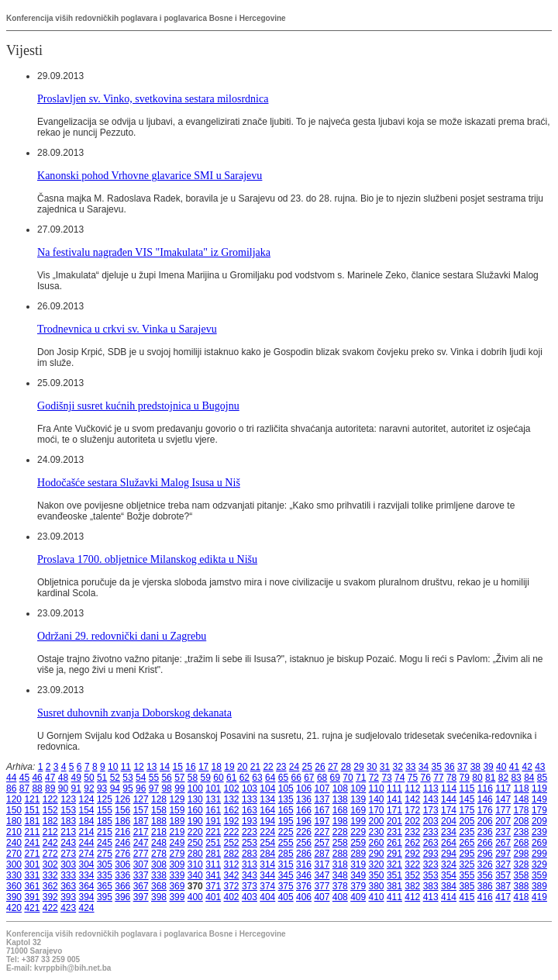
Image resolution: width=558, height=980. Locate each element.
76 (426, 778)
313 (250, 864)
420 (14, 908)
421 (32, 908)
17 (203, 767)
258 (340, 843)
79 (465, 778)
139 (358, 799)
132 (232, 799)
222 (232, 832)
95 (127, 788)
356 (485, 875)
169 (358, 810)
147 (503, 799)
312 (232, 864)
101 (213, 788)
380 (377, 886)
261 (394, 843)
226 (304, 832)
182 (50, 821)
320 (377, 864)
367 (141, 886)
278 (159, 854)
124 (87, 799)
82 (503, 778)
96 (141, 788)
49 (76, 778)
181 (32, 821)
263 (431, 843)
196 (304, 821)
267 (503, 843)
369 (177, 886)
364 (87, 886)
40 (501, 767)
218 (159, 832)
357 (503, 875)
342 (232, 875)
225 (286, 832)
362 (50, 886)
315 (286, 864)
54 (141, 778)
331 (32, 875)
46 (37, 778)
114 (449, 788)
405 (286, 897)
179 (539, 810)
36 (449, 767)
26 (320, 767)
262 (412, 843)
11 (126, 767)
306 (122, 864)
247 (141, 843)
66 (296, 778)
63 (257, 778)
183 (68, 821)
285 (286, 854)
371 (213, 886)
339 (177, 875)
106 (304, 788)
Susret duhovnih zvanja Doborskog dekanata (134, 713)
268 (522, 843)
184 (87, 821)
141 (394, 799)
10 (113, 767)
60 (218, 778)
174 (449, 810)
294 (449, 854)
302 (50, 864)
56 (166, 778)
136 (304, 799)
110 (377, 788)
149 (539, 799)
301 (32, 864)
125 (105, 799)
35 (437, 767)
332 (50, 875)
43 (540, 767)
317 (322, 864)
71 (361, 778)
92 (89, 788)
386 (485, 886)
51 (102, 778)
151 (32, 810)
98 (166, 788)
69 (335, 778)
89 (50, 788)
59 (206, 778)
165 (286, 810)
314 (267, 864)
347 (322, 875)
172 (412, 810)
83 (516, 778)
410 (377, 897)
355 (467, 875)
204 (449, 821)
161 (213, 810)
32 (397, 767)
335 (105, 875)
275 (105, 854)
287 (322, 854)
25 (307, 767)
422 (50, 908)
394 (87, 897)
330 (14, 875)
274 (87, 854)
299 (539, 854)
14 (165, 767)
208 (522, 821)
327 (503, 864)
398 (159, 897)
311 (213, 864)
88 (37, 788)
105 (286, 788)
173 (431, 810)
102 (232, 788)
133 (250, 799)
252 (232, 843)
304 (87, 864)
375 (286, 886)
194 (267, 821)
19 (229, 767)
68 (322, 778)
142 (412, 799)
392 (50, 897)
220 (195, 832)
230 (377, 832)
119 (539, 788)
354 (449, 875)
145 (467, 799)
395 (105, 897)
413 (431, 897)
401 (213, 897)
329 (539, 864)
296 (485, 854)
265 (467, 843)
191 (213, 821)
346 (304, 875)
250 (195, 843)
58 (193, 778)
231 (394, 832)
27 (333, 767)
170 (377, 810)
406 (304, 897)
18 (217, 767)
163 (250, 810)
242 (50, 843)
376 (304, 886)
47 (50, 778)
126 (122, 799)
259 (358, 843)
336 (122, 875)
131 (213, 799)
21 (255, 767)
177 (503, 810)
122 (50, 799)
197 (322, 821)
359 (539, 875)
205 (467, 821)
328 (522, 864)
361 (32, 886)
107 (322, 788)
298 (522, 854)
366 (122, 886)
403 (250, 897)
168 (340, 810)
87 (24, 788)
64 (270, 778)
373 (250, 886)
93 (102, 788)
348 (340, 875)
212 (50, 832)
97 (154, 788)
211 (32, 832)
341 (213, 875)
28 (346, 767)
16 (190, 767)
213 (68, 832)
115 (467, 788)
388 (522, 886)
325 (467, 864)
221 (213, 832)
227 (322, 832)
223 (250, 832)
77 (438, 778)
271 (32, 854)
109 (358, 788)
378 (340, 886)
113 (431, 788)
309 (177, 864)
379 (358, 886)
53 (127, 778)
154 (87, 810)
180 (14, 821)
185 (105, 821)
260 (377, 843)
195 (286, 821)
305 (105, 864)
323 (431, 864)
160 (195, 810)
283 (250, 854)
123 (68, 799)
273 (68, 854)
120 (14, 799)
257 (322, 843)
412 (412, 897)
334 (87, 875)
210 (14, 832)
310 (195, 864)
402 (232, 897)
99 (179, 788)
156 (122, 810)
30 (372, 767)
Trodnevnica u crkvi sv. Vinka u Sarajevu (127, 329)
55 (154, 778)
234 (449, 832)
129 (177, 799)
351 (394, 875)
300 (14, 864)
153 (68, 810)
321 (394, 864)
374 (267, 886)
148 (522, 799)
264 (449, 843)
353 (431, 875)
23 (281, 767)
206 (485, 821)
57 (179, 778)
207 (503, 821)
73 (386, 778)
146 (485, 799)
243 (68, 843)
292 (412, 854)
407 (322, 897)
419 (539, 897)
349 (358, 875)
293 (431, 854)
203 (431, 821)
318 (340, 864)
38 (475, 767)
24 (294, 767)
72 (374, 778)
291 (394, 854)
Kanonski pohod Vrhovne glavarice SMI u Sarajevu (150, 175)
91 (76, 788)
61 (231, 778)
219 (177, 832)
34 (424, 767)
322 (412, 864)
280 (195, 854)
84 (529, 778)
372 (232, 886)
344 (267, 875)
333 (68, 875)
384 (449, 886)
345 (286, 875)
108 (340, 788)
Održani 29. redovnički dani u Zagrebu (122, 636)
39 (488, 767)
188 (159, 821)
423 (68, 908)
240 (14, 843)
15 (178, 767)
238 (522, 832)
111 (394, 788)
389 (539, 886)
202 (412, 821)
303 (68, 864)
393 (68, 897)
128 (159, 799)
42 (527, 767)
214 (87, 832)
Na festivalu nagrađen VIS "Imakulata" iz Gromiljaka (154, 252)
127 (141, 799)
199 (358, 821)
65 (283, 778)
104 (267, 788)
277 (141, 854)
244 (87, 843)
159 (177, 810)
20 (242, 767)
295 (467, 854)
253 (250, 843)
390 (14, 897)
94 (115, 788)
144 (449, 799)
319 (358, 864)
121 (32, 799)
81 (490, 778)
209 (539, 821)
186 (122, 821)
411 (394, 897)
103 (250, 788)
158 (159, 810)
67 (309, 778)
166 (304, 810)
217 (141, 832)
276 (122, 854)
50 (89, 778)
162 (232, 810)
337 (141, 875)
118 (522, 788)
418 (522, 897)
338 (159, 875)
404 (267, 897)
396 (122, 897)
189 (177, 821)
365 (105, 886)
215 (105, 832)
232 (412, 832)
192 (232, 821)
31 (385, 767)
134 (267, 799)
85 (542, 778)
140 (377, 799)
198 (340, 821)
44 (11, 778)
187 (141, 821)
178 (522, 810)
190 (195, 821)
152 (50, 810)
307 (141, 864)
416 (485, 897)
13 (152, 767)
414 (449, 897)
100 (195, 788)
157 (141, 810)
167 (322, 810)
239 (539, 832)
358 (522, 875)
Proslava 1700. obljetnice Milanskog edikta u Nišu (147, 559)
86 (11, 788)
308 (159, 864)
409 (358, 897)
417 (503, 897)
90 (63, 788)
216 (122, 832)
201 (394, 821)
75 (413, 778)
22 (268, 767)
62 (245, 778)
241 (32, 843)
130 (195, 799)
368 (159, 886)
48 (63, 778)
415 (467, 897)
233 (431, 832)
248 (159, 843)
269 (539, 843)
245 (105, 843)
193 (250, 821)
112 (412, 788)
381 (394, 886)
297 (503, 854)
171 (394, 810)
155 (105, 810)
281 (213, 854)
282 (232, 854)
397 (141, 897)
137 (322, 799)
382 (412, 886)
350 (377, 875)
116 (485, 788)
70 (348, 778)
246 (122, 843)
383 (431, 886)
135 (286, 799)
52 (115, 778)
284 (267, 854)
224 (267, 832)
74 (400, 778)
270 (14, 854)
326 (485, 864)
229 (358, 832)
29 (358, 767)
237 (503, 832)
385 (467, 886)
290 (377, 854)
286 (304, 854)
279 (177, 854)
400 (195, 897)
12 (138, 767)
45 (24, 778)
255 (286, 843)
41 (514, 767)
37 (462, 767)
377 (322, 886)
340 (195, 875)
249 (177, 843)
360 (14, 886)
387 (503, 886)
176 (485, 810)
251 (213, 843)
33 (410, 767)
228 (340, 832)
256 (304, 843)
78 (451, 778)
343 (250, 875)
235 (467, 832)
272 (50, 854)
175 (467, 810)
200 (377, 821)
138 (340, 799)
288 (340, 854)
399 (177, 897)
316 (304, 864)
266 (485, 843)
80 (477, 778)
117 (503, 788)
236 (485, 832)
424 (87, 908)
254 (267, 843)
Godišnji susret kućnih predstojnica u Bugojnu (138, 405)
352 (412, 875)
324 (449, 864)
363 (68, 886)
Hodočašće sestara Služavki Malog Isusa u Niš (139, 482)
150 (14, 810)
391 (32, 897)
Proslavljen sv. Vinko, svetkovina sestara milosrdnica (153, 98)
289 (358, 854)
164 (267, 810)
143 (431, 799)
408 (340, 897)
